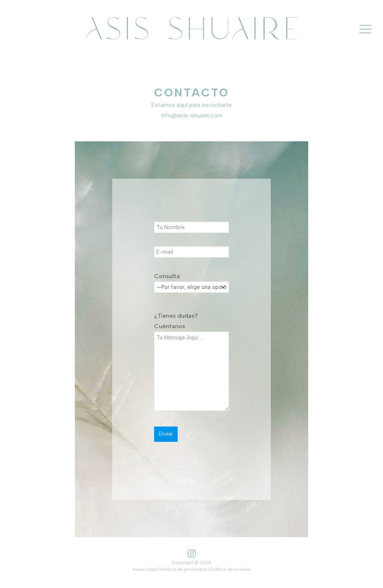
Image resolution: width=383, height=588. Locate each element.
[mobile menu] (365, 29)
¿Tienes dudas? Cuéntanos (191, 361)
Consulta (191, 288)
